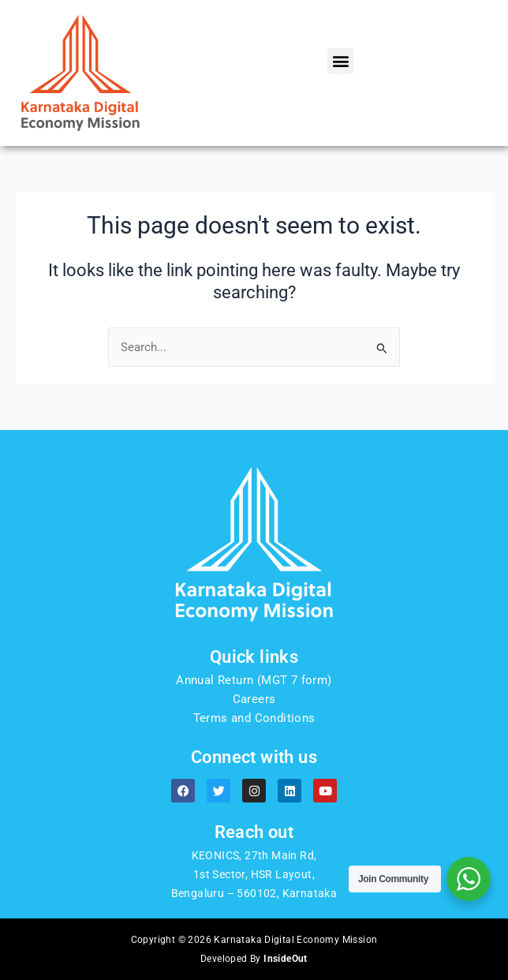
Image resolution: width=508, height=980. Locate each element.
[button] (340, 61)
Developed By (254, 959)
